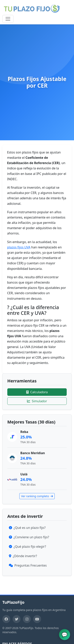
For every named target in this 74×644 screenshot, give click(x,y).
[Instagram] (27, 619)
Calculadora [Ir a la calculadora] (37, 392)
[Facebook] (6, 619)
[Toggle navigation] (8, 19)
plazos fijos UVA (19, 247)
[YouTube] (37, 619)
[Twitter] (17, 619)
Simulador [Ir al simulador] (37, 401)
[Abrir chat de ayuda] (65, 635)
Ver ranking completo (37, 496)
